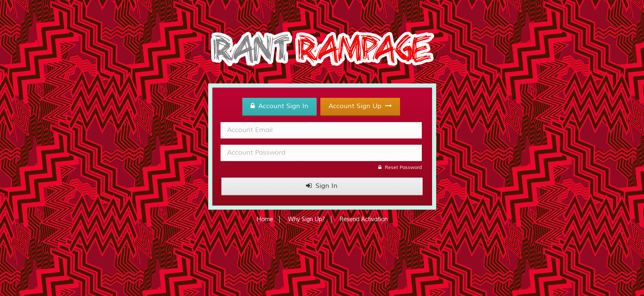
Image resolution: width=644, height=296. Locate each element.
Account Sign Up (360, 106)
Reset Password (400, 168)
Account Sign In (279, 106)
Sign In (322, 186)
